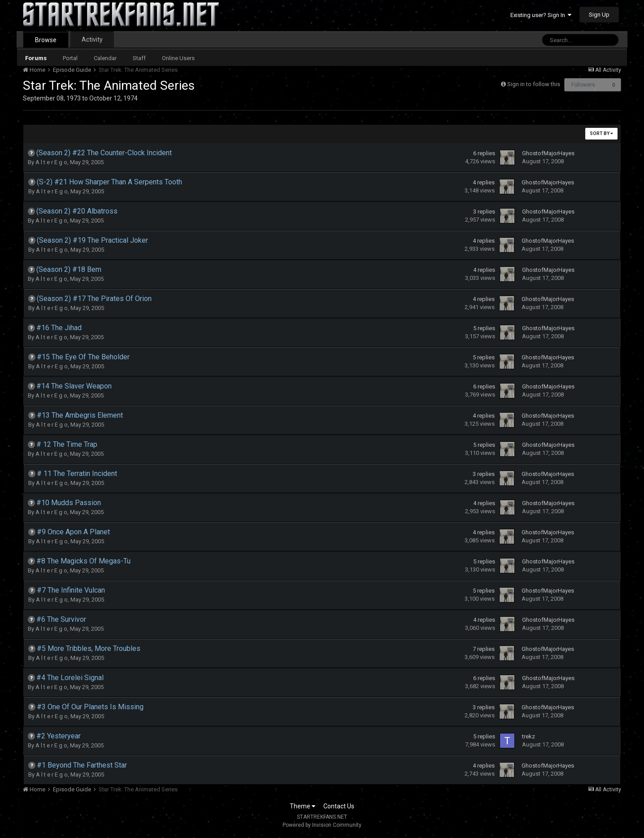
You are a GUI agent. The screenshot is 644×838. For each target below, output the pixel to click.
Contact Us (339, 806)
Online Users (178, 58)
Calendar (105, 58)
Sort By (601, 133)
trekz (529, 736)
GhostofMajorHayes (548, 153)
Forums (36, 58)
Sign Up (599, 15)
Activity (92, 39)
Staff (139, 58)
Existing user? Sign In (541, 15)
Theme (302, 806)
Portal (70, 58)
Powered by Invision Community (322, 825)
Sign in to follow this (534, 84)
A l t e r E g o (51, 162)
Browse (46, 40)
